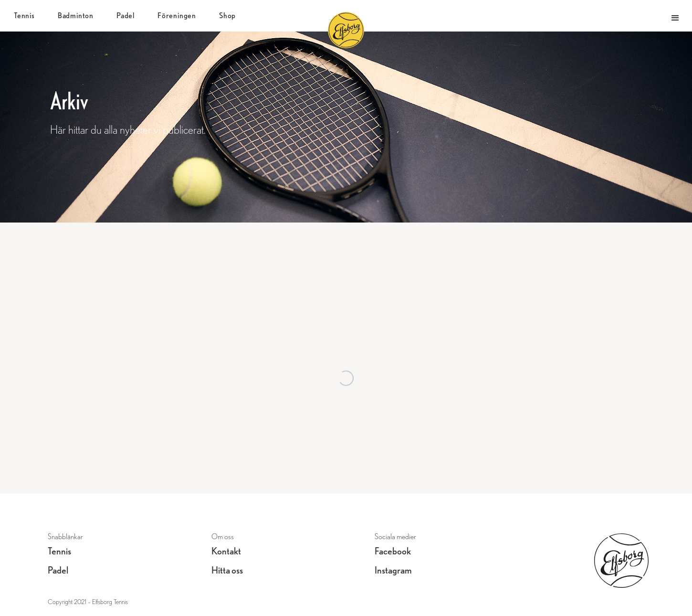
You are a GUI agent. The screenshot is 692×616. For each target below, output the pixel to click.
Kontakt (226, 551)
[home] (355, 18)
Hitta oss (227, 570)
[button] (675, 16)
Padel (58, 570)
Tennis (59, 551)
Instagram (393, 570)
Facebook (393, 551)
